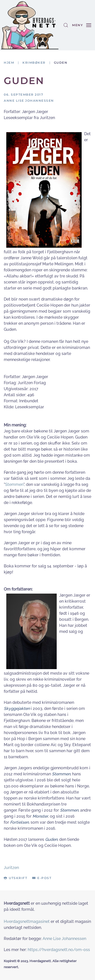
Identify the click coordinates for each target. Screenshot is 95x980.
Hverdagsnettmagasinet (27, 921)
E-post (42, 878)
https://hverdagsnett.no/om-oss (59, 950)
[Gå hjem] (30, 25)
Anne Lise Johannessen (64, 939)
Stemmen (14, 484)
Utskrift (15, 878)
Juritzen (11, 868)
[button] (66, 25)
